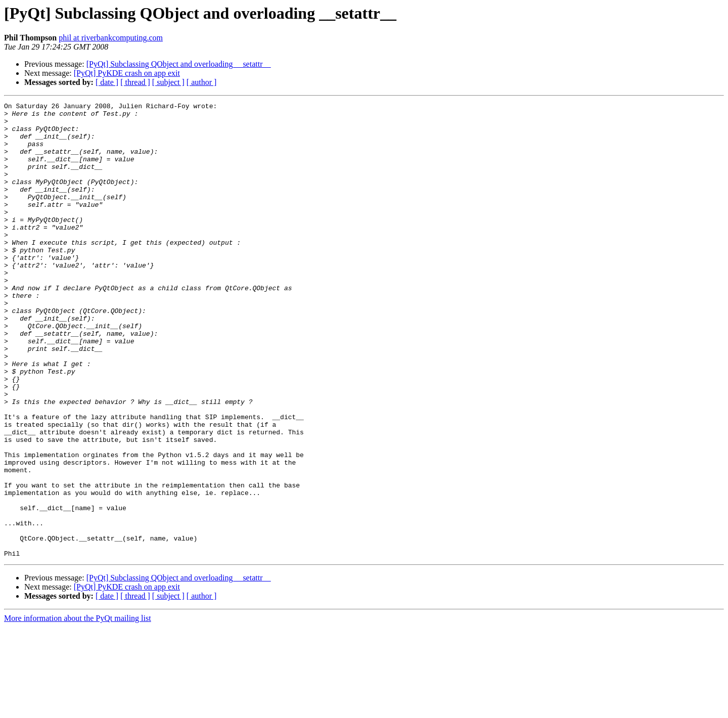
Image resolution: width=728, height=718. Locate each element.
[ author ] (202, 82)
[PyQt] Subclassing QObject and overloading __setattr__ (179, 64)
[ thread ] (135, 82)
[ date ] (107, 82)
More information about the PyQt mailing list (78, 709)
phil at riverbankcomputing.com (111, 38)
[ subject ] (168, 82)
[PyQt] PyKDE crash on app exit (127, 73)
